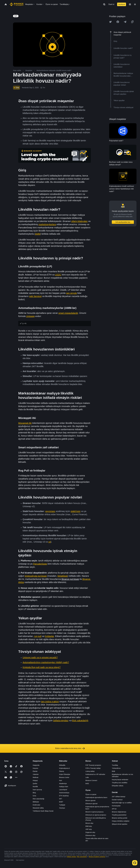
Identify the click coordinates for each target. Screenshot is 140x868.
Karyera (35, 768)
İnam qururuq (37, 790)
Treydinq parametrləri (119, 815)
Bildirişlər (36, 802)
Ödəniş (62, 771)
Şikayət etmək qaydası (120, 824)
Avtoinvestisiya (64, 793)
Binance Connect (91, 780)
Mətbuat (35, 777)
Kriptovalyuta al (64, 768)
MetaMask (63, 576)
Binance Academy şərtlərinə (97, 857)
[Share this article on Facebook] (118, 22)
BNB (113, 771)
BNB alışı (89, 826)
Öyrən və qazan (91, 794)
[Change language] (130, 4)
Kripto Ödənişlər (65, 774)
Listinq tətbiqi (90, 771)
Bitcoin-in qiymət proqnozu (95, 812)
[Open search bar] (104, 4)
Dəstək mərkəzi (117, 800)
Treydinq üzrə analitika (120, 783)
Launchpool (63, 790)
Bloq (34, 793)
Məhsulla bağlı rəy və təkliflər (122, 803)
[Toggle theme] (135, 4)
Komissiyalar (116, 806)
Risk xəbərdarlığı (38, 799)
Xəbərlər (36, 774)
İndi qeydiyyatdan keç (123, 222)
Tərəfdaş (115, 765)
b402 (87, 784)
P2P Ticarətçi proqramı (93, 765)
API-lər (114, 809)
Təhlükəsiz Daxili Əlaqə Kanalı (43, 811)
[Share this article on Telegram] (125, 22)
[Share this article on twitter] (110, 22)
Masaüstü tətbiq (38, 808)
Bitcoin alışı (89, 823)
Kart (60, 780)
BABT (61, 802)
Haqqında (36, 765)
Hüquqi (35, 780)
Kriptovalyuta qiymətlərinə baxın (96, 797)
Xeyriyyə (62, 808)
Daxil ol (111, 4)
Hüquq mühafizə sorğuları (121, 821)
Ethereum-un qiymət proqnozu (96, 815)
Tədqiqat (62, 805)
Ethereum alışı (90, 835)
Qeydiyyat (122, 4)
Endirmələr (36, 805)
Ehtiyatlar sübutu (118, 786)
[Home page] (17, 4)
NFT (61, 799)
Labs (87, 777)
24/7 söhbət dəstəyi (119, 797)
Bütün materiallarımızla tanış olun (70, 748)
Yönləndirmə (116, 768)
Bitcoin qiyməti (90, 801)
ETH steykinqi (64, 796)
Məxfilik (35, 787)
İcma (34, 796)
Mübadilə (62, 765)
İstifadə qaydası (71, 857)
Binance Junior (64, 777)
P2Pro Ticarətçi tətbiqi (93, 768)
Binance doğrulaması (119, 812)
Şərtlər (35, 784)
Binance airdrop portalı (120, 818)
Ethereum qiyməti (91, 804)
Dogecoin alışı (90, 832)
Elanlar (35, 771)
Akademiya (63, 784)
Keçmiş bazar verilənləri (120, 780)
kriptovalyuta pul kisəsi (36, 576)
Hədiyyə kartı (64, 787)
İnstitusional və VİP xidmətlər (95, 774)
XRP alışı (89, 829)
